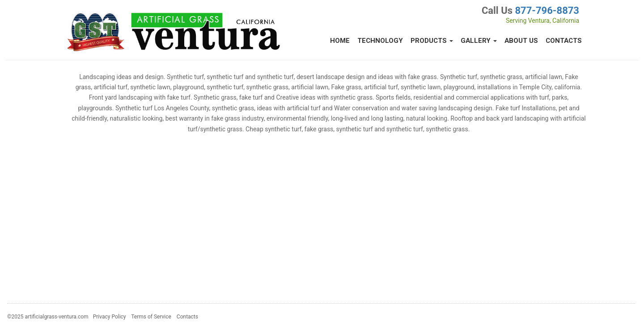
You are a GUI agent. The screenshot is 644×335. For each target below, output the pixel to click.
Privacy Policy (110, 317)
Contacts (564, 41)
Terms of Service (151, 317)
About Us (521, 41)
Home (340, 41)
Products (432, 41)
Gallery (479, 41)
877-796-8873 (547, 10)
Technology (380, 41)
